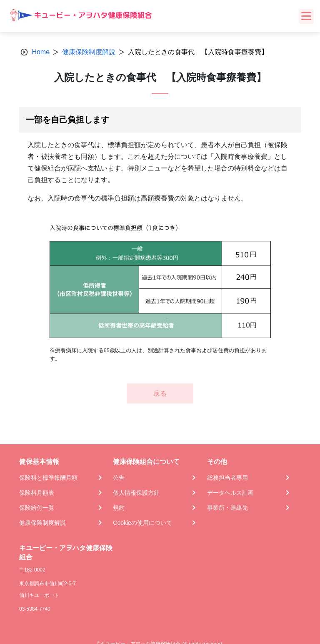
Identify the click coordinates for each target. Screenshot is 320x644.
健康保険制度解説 (89, 52)
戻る (160, 393)
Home (41, 52)
